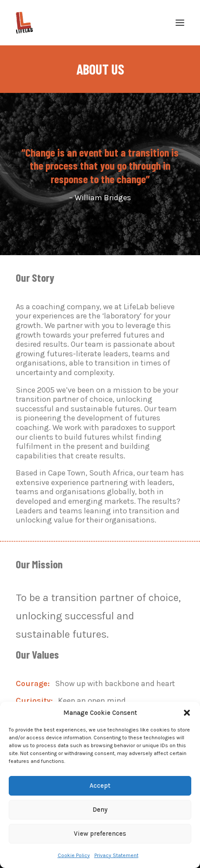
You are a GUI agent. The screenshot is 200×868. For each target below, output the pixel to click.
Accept (100, 786)
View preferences (100, 834)
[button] (187, 713)
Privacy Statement (116, 855)
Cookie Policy (74, 855)
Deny (100, 810)
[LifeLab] (24, 23)
